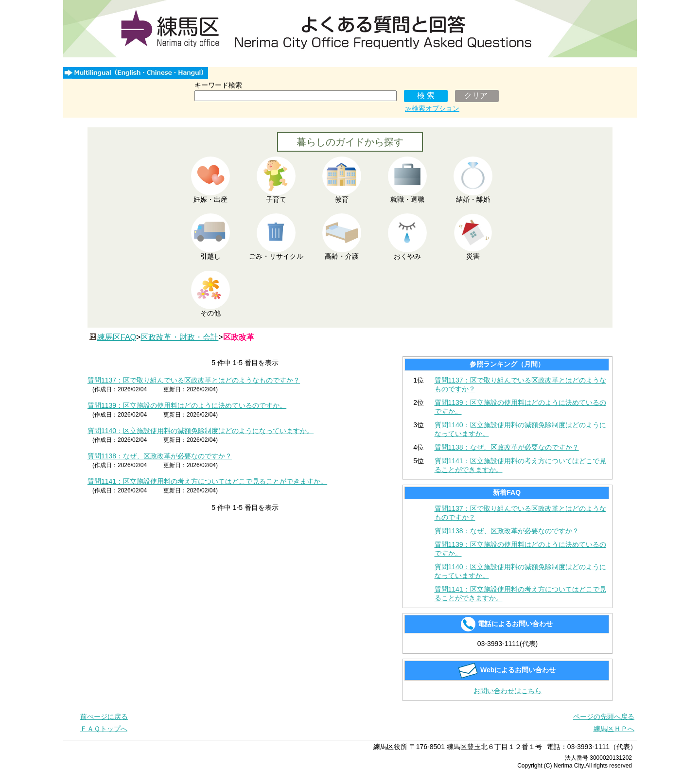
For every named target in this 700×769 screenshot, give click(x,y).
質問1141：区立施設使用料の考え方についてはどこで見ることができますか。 (207, 481)
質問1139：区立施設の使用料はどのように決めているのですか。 (187, 405)
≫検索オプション (432, 108)
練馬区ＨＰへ (614, 729)
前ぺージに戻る (104, 717)
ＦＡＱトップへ (104, 729)
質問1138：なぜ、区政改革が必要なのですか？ (160, 456)
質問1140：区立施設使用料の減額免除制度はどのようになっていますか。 (201, 431)
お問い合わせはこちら (507, 691)
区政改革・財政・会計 (179, 337)
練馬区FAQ (117, 337)
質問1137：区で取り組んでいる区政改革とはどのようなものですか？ (194, 380)
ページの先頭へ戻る (604, 717)
